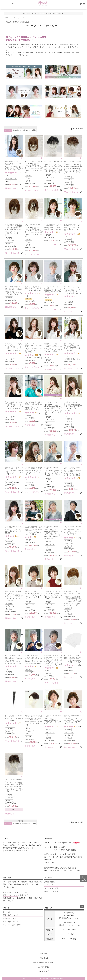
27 (47, 671)
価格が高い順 (26, 130)
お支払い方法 (8, 851)
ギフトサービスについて (12, 925)
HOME (6, 18)
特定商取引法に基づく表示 (44, 962)
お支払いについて (10, 918)
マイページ (49, 878)
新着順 (34, 130)
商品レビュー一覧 (51, 891)
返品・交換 (7, 878)
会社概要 (44, 953)
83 (47, 357)
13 (8, 539)
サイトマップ (44, 971)
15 (67, 356)
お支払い (6, 839)
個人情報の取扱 (44, 967)
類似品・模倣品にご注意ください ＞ (19, 22)
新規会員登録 (49, 882)
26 (47, 297)
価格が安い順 (17, 130)
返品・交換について (11, 895)
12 (8, 356)
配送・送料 (49, 839)
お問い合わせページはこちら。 (70, 925)
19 (67, 299)
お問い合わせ (44, 958)
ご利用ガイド (8, 912)
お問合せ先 (49, 908)
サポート (6, 908)
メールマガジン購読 (52, 888)
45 (27, 296)
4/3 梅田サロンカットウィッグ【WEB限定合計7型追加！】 (43, 13)
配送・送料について (59, 871)
